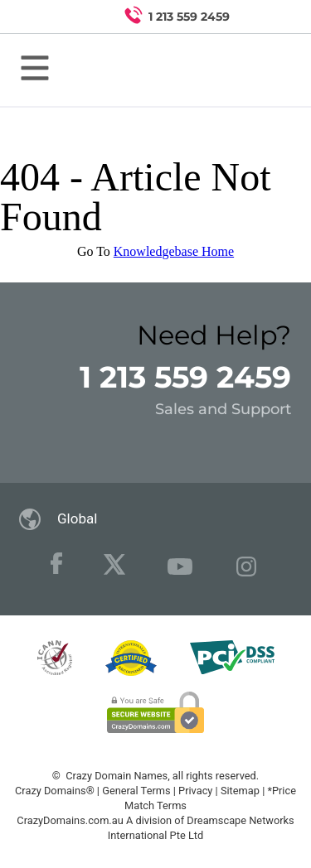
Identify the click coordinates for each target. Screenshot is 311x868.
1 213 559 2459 (185, 377)
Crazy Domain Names (117, 776)
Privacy (195, 791)
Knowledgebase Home (174, 251)
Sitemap (240, 791)
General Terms (136, 791)
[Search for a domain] (266, 17)
